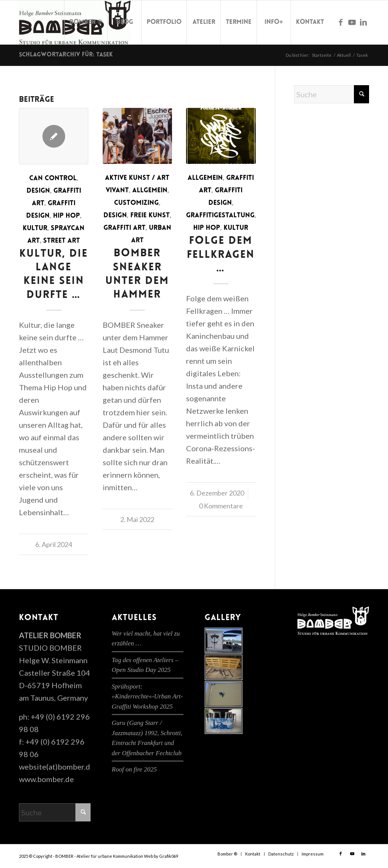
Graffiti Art (124, 228)
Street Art (62, 241)
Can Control (53, 178)
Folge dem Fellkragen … (221, 255)
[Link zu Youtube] (352, 22)
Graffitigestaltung (220, 216)
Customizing (136, 203)
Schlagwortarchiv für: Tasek (66, 55)
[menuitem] (86, 22)
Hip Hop (66, 216)
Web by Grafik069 (161, 856)
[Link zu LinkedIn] (363, 22)
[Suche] (332, 94)
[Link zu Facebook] (341, 22)
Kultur (35, 228)
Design (38, 191)
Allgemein (150, 191)
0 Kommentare (221, 506)
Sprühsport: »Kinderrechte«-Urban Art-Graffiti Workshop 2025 (147, 697)
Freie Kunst (150, 216)
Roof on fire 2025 (134, 769)
